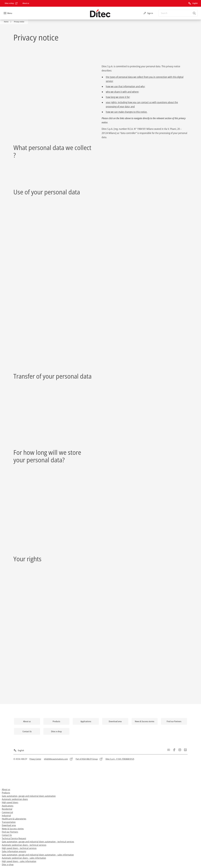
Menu (10, 13)
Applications (8, 806)
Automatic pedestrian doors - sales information (24, 858)
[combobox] (178, 13)
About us (6, 789)
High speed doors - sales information (19, 861)
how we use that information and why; (125, 86)
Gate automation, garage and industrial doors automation (29, 796)
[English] (193, 3)
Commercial (7, 812)
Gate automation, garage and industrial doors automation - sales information (38, 855)
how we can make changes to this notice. (127, 112)
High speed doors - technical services (19, 848)
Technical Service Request (14, 838)
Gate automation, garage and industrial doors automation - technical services (38, 842)
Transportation (9, 822)
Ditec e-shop (8, 865)
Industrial (6, 816)
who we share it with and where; (122, 92)
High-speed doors (10, 802)
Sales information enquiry (14, 851)
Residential (7, 809)
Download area (9, 825)
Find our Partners (10, 832)
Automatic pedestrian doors (15, 799)
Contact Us (7, 835)
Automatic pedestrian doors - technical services (24, 845)
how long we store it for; (118, 97)
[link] (11, 3)
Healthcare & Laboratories (14, 819)
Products (6, 793)
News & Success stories (13, 829)
